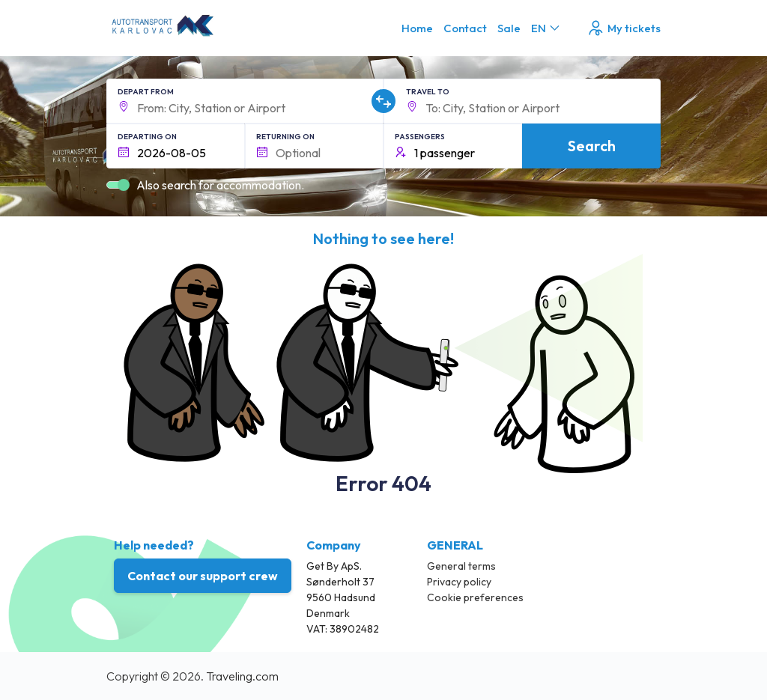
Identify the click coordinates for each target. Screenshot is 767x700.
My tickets (624, 28)
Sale (509, 28)
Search (592, 146)
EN (546, 28)
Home (417, 28)
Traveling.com (242, 676)
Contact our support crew (203, 576)
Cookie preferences (475, 597)
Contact (465, 28)
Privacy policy (459, 582)
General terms (461, 566)
